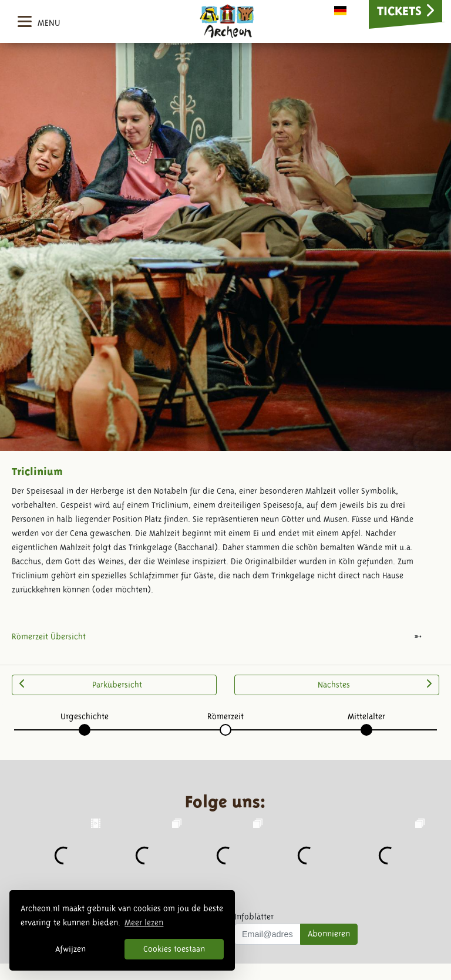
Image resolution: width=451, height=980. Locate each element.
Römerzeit (225, 716)
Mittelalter (366, 716)
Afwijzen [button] (70, 949)
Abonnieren (329, 934)
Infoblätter (254, 917)
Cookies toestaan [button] (174, 949)
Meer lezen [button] (144, 922)
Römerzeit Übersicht (49, 637)
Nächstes (375, 684)
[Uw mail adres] (267, 934)
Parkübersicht (81, 684)
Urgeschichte (85, 716)
